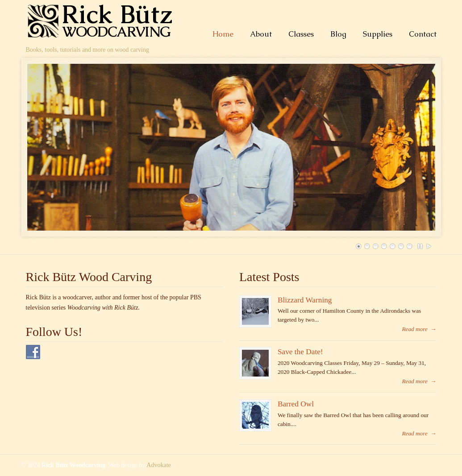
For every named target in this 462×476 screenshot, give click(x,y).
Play (429, 246)
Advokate (158, 465)
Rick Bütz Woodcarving (104, 21)
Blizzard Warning (305, 300)
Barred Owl (296, 404)
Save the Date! (300, 352)
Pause (420, 246)
